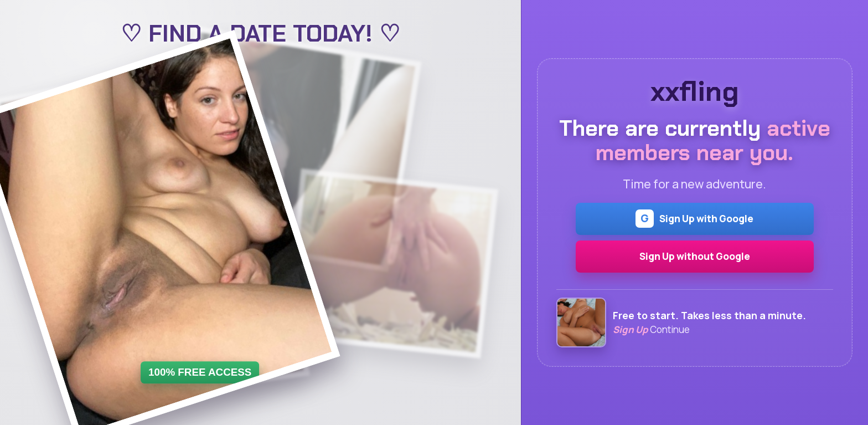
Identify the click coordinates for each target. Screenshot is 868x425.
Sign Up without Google (695, 256)
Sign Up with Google (694, 219)
